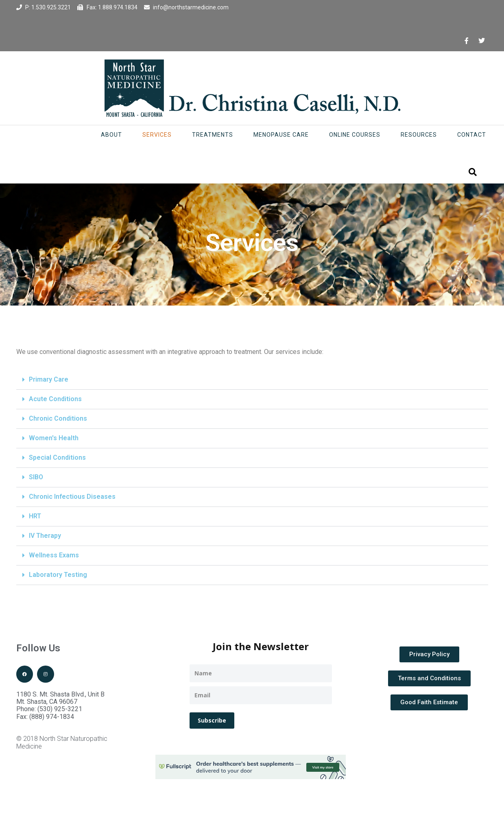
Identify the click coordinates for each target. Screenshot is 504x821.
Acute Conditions (55, 399)
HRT (35, 516)
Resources (419, 135)
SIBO (36, 477)
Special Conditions (57, 457)
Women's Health (54, 438)
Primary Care (49, 379)
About (111, 135)
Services (157, 135)
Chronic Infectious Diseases (72, 497)
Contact (472, 135)
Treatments (213, 135)
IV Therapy (45, 536)
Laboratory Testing (58, 575)
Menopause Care (281, 135)
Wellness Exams (54, 555)
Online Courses (355, 135)
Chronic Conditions (58, 418)
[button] (252, 380)
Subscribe (212, 720)
